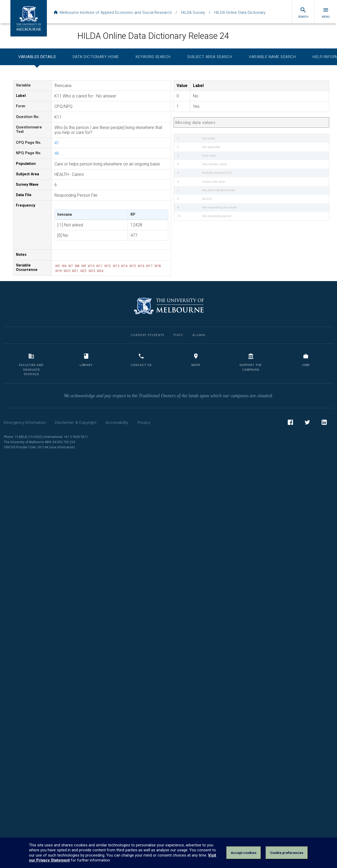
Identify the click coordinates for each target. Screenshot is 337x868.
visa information (62, 447)
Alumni (199, 335)
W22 (83, 271)
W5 (57, 266)
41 (57, 143)
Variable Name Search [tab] (272, 57)
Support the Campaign (251, 362)
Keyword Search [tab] (153, 57)
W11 (99, 266)
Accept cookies (244, 853)
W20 (66, 271)
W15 (132, 266)
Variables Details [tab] (37, 57)
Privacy (144, 423)
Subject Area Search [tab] (210, 57)
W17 (149, 266)
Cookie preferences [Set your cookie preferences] (287, 853)
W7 (70, 266)
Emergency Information (25, 423)
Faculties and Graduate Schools (31, 364)
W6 (64, 266)
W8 (77, 266)
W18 (157, 266)
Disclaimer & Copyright (76, 423)
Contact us (141, 360)
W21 (75, 271)
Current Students (148, 335)
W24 (100, 271)
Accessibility (117, 423)
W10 (91, 266)
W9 (83, 266)
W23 (91, 271)
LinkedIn (324, 423)
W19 (58, 271)
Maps (196, 360)
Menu (326, 13)
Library (86, 360)
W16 (141, 266)
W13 (116, 266)
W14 (124, 266)
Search (303, 13)
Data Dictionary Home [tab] (96, 57)
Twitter (307, 423)
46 (57, 153)
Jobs (306, 360)
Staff (178, 335)
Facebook (290, 423)
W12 (107, 266)
